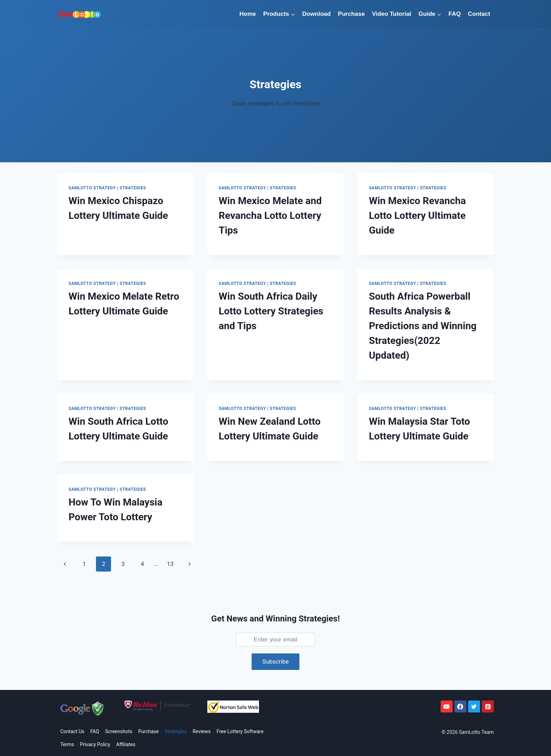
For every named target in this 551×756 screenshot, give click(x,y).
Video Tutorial (392, 14)
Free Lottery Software (240, 731)
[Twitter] (474, 706)
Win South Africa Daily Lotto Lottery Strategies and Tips (271, 311)
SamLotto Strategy (92, 188)
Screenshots (119, 731)
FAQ (455, 14)
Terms (67, 744)
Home (248, 14)
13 (170, 564)
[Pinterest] (488, 706)
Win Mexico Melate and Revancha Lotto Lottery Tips (270, 216)
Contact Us (72, 731)
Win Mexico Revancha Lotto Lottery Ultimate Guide (417, 216)
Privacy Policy (95, 744)
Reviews (202, 731)
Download (316, 14)
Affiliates (126, 744)
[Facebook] (460, 706)
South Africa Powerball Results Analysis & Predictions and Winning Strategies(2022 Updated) (423, 326)
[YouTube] (447, 706)
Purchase (352, 14)
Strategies (133, 188)
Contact (479, 14)
